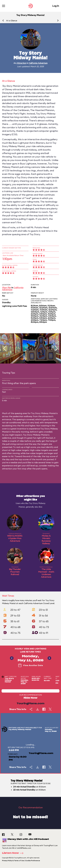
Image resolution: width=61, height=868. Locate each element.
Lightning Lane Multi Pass (15, 306)
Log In (56, 6)
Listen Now (14, 853)
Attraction (21, 63)
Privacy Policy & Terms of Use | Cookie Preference (21, 861)
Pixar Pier (7, 288)
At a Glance (12, 21)
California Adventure (38, 63)
